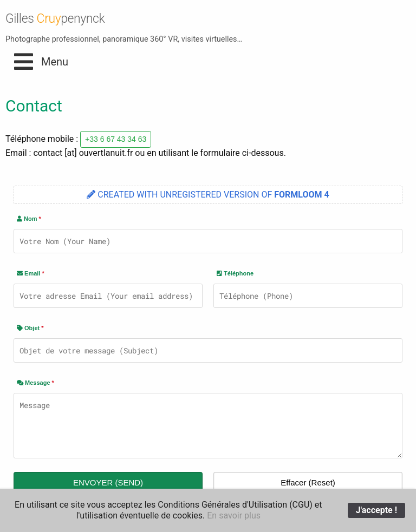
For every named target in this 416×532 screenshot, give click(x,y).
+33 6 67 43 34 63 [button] (116, 139)
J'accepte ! (376, 510)
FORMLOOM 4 (301, 195)
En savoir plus (234, 515)
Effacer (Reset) (308, 482)
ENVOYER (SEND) (108, 482)
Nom (29, 219)
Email (31, 273)
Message (35, 383)
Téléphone (235, 273)
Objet (30, 328)
